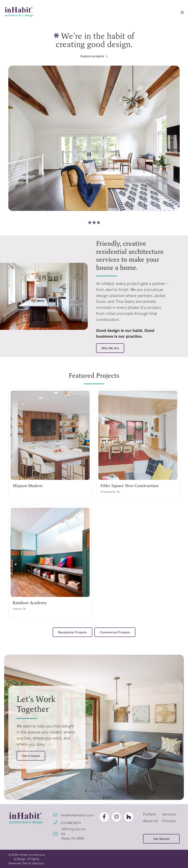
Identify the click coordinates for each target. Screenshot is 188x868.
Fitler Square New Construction (129, 486)
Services (169, 814)
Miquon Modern (28, 486)
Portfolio (150, 814)
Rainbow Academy (30, 603)
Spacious (38, 863)
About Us (150, 821)
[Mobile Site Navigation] (182, 12)
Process (169, 821)
